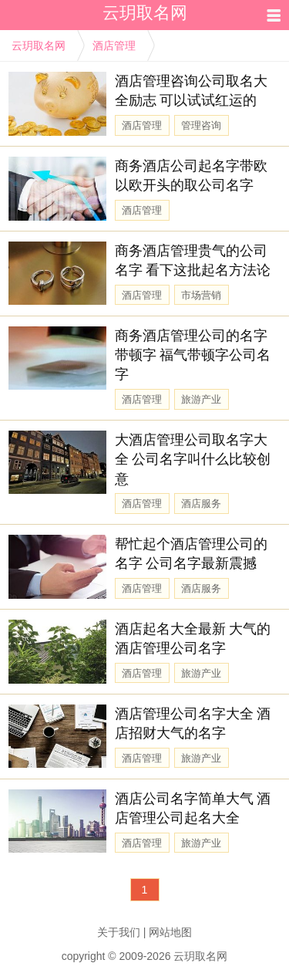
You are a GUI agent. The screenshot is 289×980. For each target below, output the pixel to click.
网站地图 (170, 932)
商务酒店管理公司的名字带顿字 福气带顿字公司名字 (193, 355)
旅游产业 (201, 399)
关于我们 (119, 932)
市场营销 (201, 295)
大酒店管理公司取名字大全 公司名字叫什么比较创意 (193, 460)
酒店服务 (201, 504)
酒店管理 (114, 46)
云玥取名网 (39, 46)
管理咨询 (201, 125)
